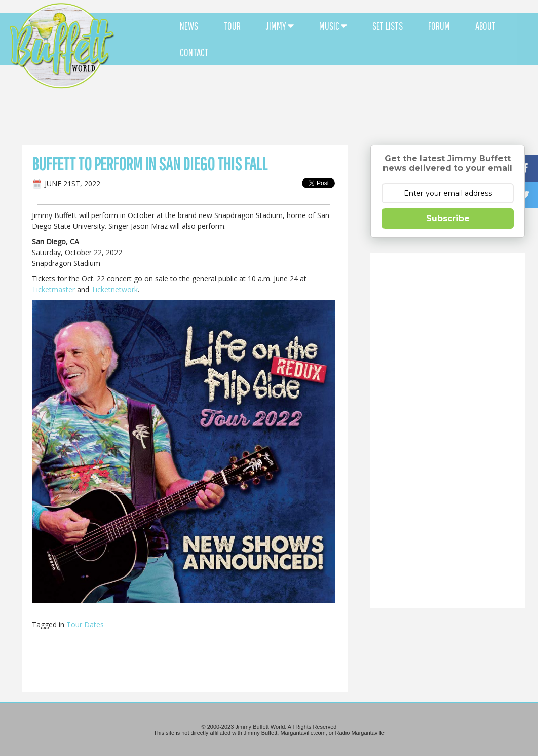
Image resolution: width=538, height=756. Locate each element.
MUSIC (333, 26)
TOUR (232, 26)
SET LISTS (388, 26)
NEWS (189, 26)
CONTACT (194, 52)
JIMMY (280, 26)
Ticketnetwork (114, 289)
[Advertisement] (324, 91)
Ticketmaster (53, 289)
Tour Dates (85, 624)
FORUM (439, 26)
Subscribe (448, 218)
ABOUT (486, 26)
